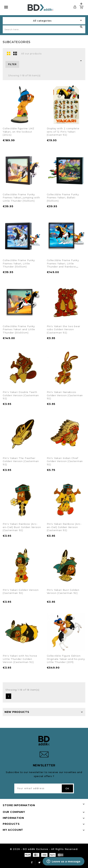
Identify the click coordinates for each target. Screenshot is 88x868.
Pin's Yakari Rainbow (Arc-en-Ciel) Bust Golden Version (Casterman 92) (22, 527)
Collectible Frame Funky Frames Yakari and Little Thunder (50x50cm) (19, 329)
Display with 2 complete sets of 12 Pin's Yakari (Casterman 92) (63, 132)
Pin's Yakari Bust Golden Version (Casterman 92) (63, 592)
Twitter (39, 863)
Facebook (32, 863)
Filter (12, 64)
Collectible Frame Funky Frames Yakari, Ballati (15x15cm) (63, 198)
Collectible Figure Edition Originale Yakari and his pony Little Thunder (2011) (66, 659)
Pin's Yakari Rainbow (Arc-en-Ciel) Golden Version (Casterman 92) (64, 527)
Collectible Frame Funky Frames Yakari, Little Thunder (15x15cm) (19, 263)
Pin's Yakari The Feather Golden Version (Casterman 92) (21, 461)
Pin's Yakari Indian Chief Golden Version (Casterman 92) (65, 461)
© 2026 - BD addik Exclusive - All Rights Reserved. (44, 849)
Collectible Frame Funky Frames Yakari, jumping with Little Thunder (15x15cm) (21, 198)
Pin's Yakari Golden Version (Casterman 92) (21, 592)
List (15, 53)
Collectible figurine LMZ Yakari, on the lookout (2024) (19, 132)
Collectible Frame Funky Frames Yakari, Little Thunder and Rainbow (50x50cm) (63, 265)
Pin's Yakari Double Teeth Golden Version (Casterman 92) (21, 395)
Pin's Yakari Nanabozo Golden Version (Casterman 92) (65, 395)
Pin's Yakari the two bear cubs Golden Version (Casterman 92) (64, 329)
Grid (9, 53)
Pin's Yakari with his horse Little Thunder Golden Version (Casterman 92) (20, 659)
